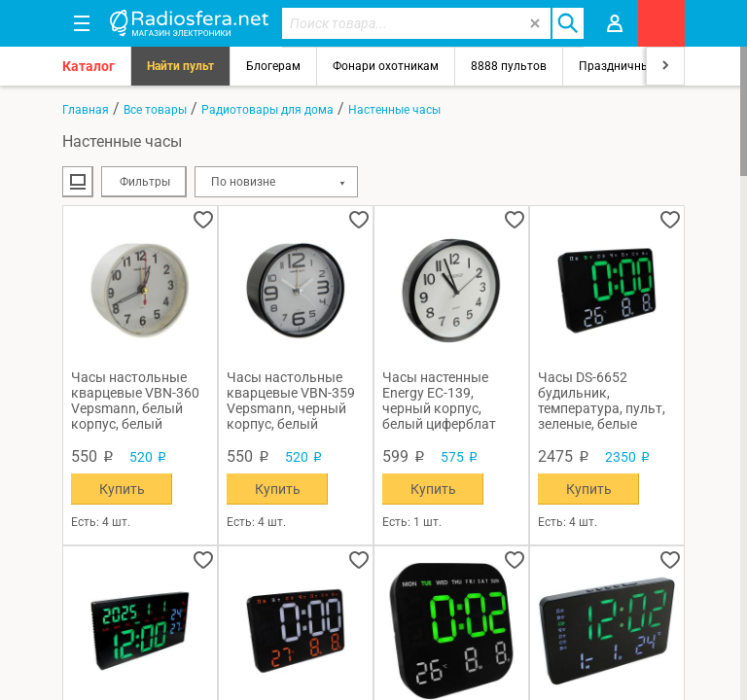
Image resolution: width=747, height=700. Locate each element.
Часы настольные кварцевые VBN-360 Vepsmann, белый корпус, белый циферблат (135, 401)
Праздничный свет (631, 66)
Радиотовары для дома (267, 110)
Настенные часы (394, 110)
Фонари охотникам (386, 66)
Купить (122, 489)
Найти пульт (180, 66)
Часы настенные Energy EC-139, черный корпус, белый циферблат (439, 401)
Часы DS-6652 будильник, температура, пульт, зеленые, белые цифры (602, 401)
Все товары (155, 110)
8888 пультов (509, 66)
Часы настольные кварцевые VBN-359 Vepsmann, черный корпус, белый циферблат (291, 401)
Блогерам (273, 66)
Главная (86, 110)
